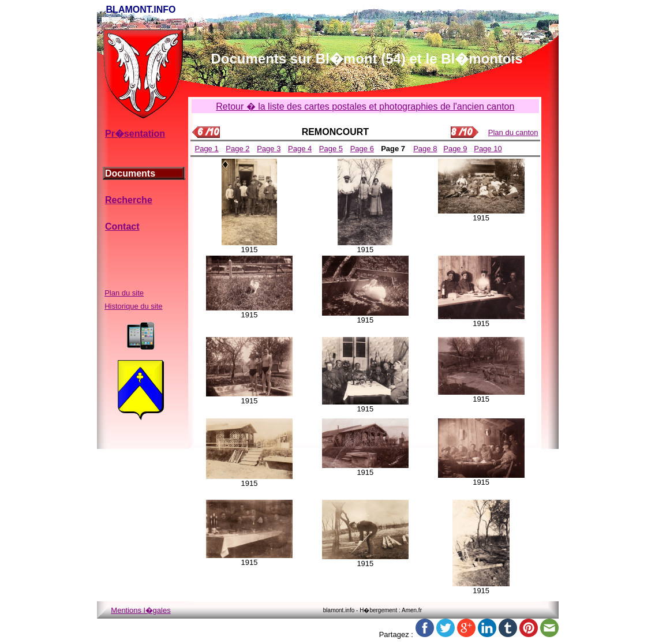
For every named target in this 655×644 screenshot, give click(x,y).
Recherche (129, 200)
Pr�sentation (135, 134)
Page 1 (206, 149)
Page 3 (269, 149)
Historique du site (133, 306)
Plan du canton (513, 132)
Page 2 (237, 149)
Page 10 (488, 149)
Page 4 (300, 149)
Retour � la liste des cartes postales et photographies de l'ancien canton (365, 106)
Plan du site (124, 293)
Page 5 (331, 149)
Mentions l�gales (141, 610)
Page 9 (455, 149)
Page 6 (362, 149)
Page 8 (425, 149)
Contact (122, 226)
